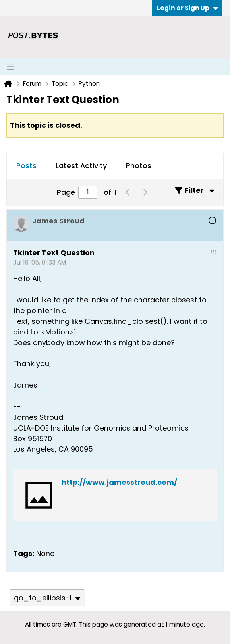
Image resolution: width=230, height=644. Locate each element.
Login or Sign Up (187, 8)
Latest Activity (81, 166)
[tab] (26, 166)
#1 (213, 253)
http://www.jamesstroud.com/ (119, 482)
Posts (26, 166)
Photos (139, 166)
